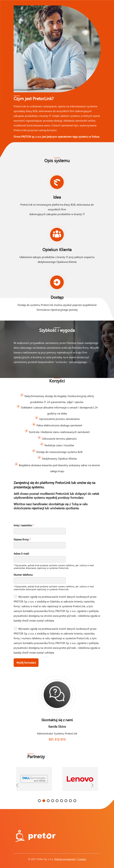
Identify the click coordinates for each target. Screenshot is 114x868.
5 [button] (57, 801)
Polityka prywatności (65, 859)
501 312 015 (57, 739)
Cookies (82, 859)
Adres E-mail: (21, 554)
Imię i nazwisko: (24, 525)
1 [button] (39, 801)
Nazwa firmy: (22, 539)
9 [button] (75, 801)
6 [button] (62, 801)
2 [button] (44, 801)
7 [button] (66, 801)
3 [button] (48, 801)
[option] (34, 781)
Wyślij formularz (26, 662)
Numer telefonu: (23, 575)
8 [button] (70, 801)
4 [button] (53, 801)
